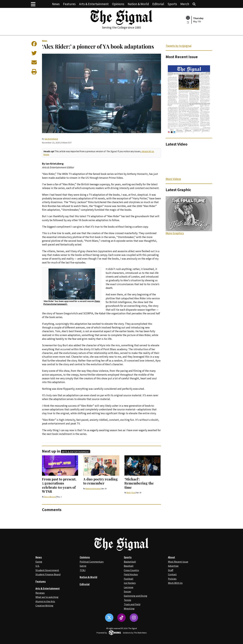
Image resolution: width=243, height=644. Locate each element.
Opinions (118, 4)
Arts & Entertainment (94, 4)
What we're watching (47, 597)
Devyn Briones (50, 497)
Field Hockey (131, 574)
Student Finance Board (48, 574)
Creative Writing (44, 605)
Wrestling (129, 608)
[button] (33, 4)
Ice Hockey (130, 583)
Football (129, 579)
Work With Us (175, 583)
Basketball (130, 562)
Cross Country (131, 570)
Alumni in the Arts (45, 601)
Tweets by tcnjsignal (179, 46)
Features (69, 4)
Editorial (158, 4)
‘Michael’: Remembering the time (139, 483)
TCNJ (83, 570)
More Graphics (175, 233)
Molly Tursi (131, 493)
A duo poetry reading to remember (101, 481)
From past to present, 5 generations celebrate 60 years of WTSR (59, 485)
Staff (171, 570)
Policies (172, 579)
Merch (185, 4)
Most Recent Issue (178, 562)
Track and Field (132, 604)
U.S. (38, 566)
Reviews (40, 593)
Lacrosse (129, 587)
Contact (172, 574)
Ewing (39, 562)
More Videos (173, 179)
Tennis (127, 600)
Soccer (127, 591)
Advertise (173, 566)
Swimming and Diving (136, 596)
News (56, 4)
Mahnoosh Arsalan (93, 488)
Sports (172, 4)
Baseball (129, 566)
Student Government (47, 570)
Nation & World (138, 4)
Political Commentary (92, 562)
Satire (83, 566)
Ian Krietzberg (51, 139)
